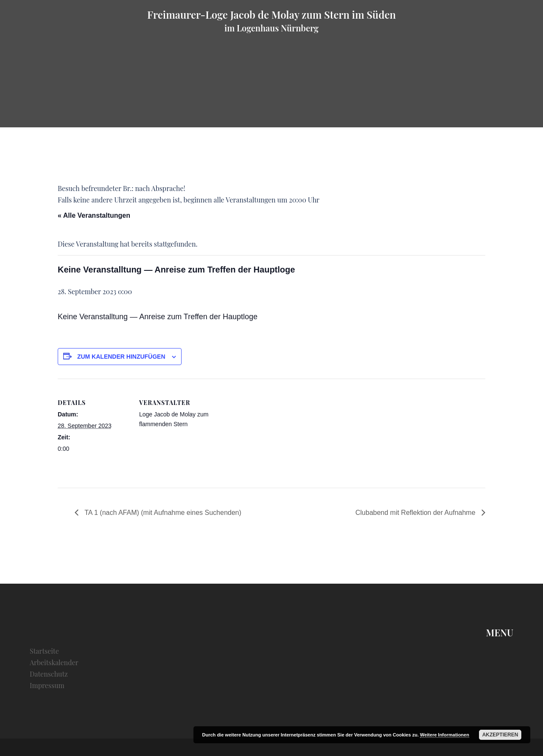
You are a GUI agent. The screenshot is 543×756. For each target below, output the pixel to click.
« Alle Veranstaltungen (94, 215)
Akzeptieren (500, 735)
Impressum (47, 685)
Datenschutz (49, 674)
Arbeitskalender (54, 662)
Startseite (44, 651)
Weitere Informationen (445, 735)
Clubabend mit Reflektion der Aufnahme (416, 513)
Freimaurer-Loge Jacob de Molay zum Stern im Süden (271, 14)
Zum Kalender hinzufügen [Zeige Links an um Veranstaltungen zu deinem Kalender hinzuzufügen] (121, 357)
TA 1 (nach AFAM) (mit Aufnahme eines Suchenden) (162, 513)
